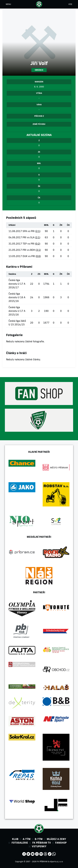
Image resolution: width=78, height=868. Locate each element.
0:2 (38, 244)
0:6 (38, 256)
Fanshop (61, 843)
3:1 (38, 250)
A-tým (27, 839)
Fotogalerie (20, 843)
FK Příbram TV (42, 843)
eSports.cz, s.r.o (56, 862)
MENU (8, 4)
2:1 (38, 231)
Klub (15, 839)
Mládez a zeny (56, 839)
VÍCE (70, 4)
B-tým (39, 839)
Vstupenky (39, 846)
